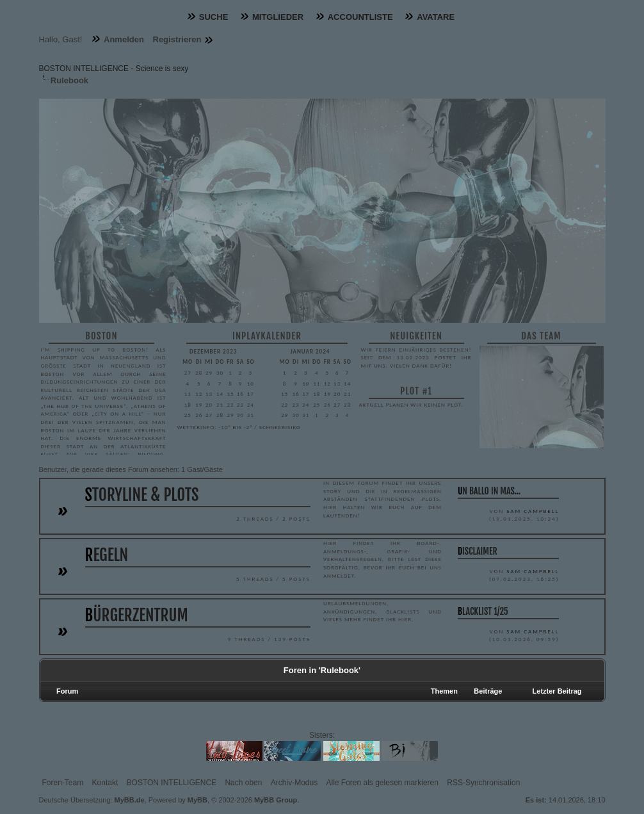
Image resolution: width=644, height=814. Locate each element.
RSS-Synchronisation (483, 783)
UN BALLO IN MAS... (489, 491)
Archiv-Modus (294, 783)
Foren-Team (63, 783)
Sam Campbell (533, 511)
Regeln (107, 555)
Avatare (436, 17)
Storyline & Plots (142, 495)
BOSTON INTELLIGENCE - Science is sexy (114, 69)
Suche (214, 17)
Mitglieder (278, 17)
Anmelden (124, 39)
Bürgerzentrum (137, 615)
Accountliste (360, 17)
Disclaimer (478, 551)
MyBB (197, 800)
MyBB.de (130, 800)
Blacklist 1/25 (483, 611)
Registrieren (177, 39)
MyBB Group (276, 800)
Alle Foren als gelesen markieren (382, 783)
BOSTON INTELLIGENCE (172, 783)
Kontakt (105, 783)
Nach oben (243, 783)
